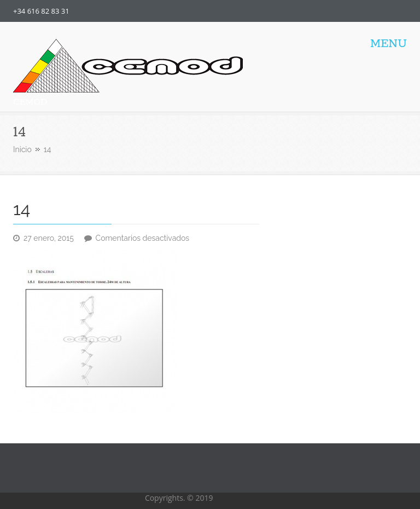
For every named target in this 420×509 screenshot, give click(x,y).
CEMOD (30, 102)
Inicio (22, 149)
